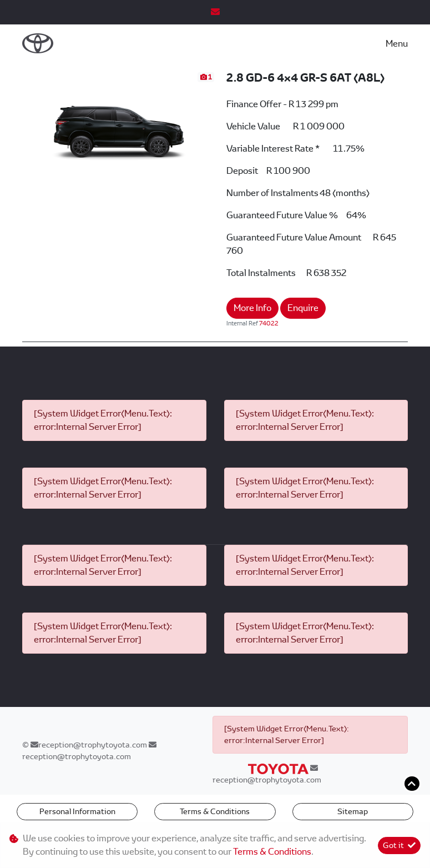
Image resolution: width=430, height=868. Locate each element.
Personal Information (77, 811)
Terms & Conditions (215, 811)
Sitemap (353, 811)
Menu (397, 44)
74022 (269, 323)
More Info (252, 308)
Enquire (303, 308)
